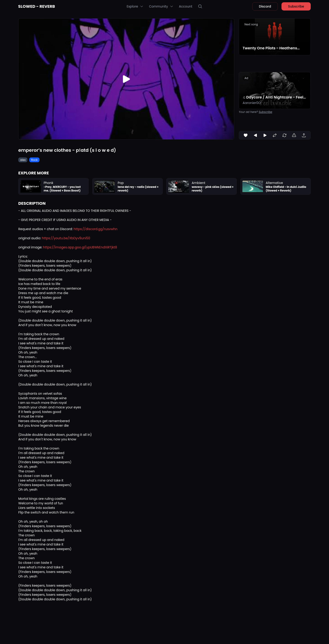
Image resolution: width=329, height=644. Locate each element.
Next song (251, 24)
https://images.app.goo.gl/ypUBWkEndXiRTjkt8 (80, 247)
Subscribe (296, 6)
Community (161, 6)
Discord (265, 6)
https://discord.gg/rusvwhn (96, 229)
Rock (34, 160)
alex (23, 160)
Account (186, 6)
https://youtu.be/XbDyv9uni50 (66, 238)
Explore (135, 6)
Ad (246, 78)
